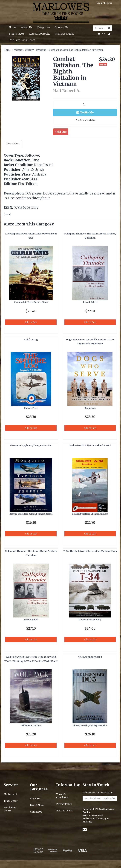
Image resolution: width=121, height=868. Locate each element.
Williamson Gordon (31, 725)
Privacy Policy (64, 804)
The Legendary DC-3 (90, 657)
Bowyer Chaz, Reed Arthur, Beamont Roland (31, 514)
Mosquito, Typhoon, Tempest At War (31, 445)
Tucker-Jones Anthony (90, 620)
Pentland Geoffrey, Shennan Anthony (90, 514)
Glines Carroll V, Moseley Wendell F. (90, 725)
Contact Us (61, 27)
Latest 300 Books (40, 34)
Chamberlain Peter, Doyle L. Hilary (31, 302)
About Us (27, 27)
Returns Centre (65, 811)
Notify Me (85, 112)
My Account (10, 794)
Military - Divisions (36, 50)
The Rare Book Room (22, 40)
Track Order (11, 801)
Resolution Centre (10, 809)
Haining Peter (31, 408)
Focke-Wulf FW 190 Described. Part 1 (90, 445)
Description (13, 143)
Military (18, 50)
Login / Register (104, 3)
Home (13, 27)
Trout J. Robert (90, 302)
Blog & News (17, 34)
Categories (44, 27)
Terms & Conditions (62, 796)
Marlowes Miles (65, 34)
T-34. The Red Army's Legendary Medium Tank (90, 551)
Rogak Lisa (90, 408)
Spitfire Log (31, 340)
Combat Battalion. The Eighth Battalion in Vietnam (76, 50)
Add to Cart (31, 322)
